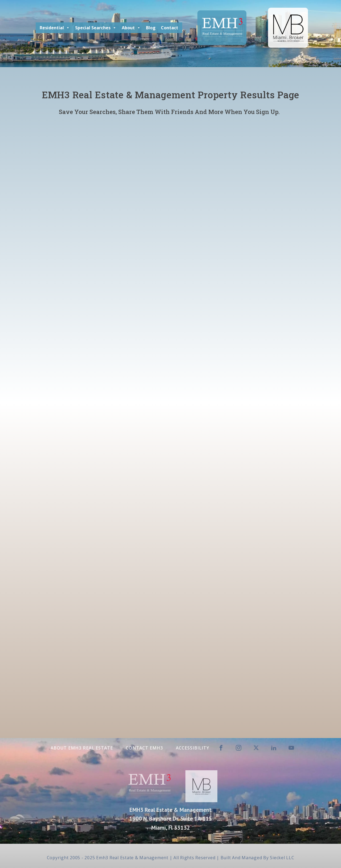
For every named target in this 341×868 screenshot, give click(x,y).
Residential (55, 28)
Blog (151, 28)
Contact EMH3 (144, 748)
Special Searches (96, 28)
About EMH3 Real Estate (82, 748)
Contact (170, 28)
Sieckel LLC (282, 858)
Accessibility (192, 748)
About (131, 28)
